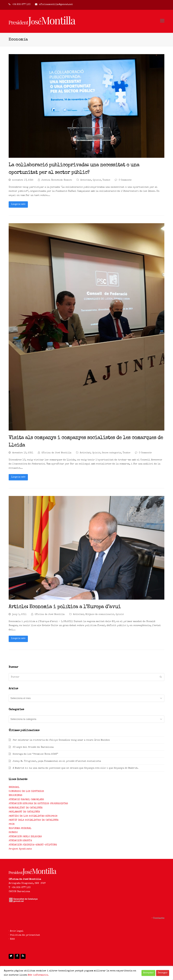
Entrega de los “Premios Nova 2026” (35, 754)
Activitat (86, 180)
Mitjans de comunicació (100, 615)
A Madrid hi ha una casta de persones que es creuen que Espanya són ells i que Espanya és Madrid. (76, 768)
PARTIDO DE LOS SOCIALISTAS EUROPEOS (33, 816)
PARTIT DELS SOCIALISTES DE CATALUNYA (34, 820)
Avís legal (17, 931)
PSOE (12, 824)
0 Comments (125, 180)
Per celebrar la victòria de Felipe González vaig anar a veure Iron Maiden (61, 740)
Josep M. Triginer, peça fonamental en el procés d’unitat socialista (57, 761)
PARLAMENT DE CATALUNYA (24, 812)
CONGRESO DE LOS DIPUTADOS (26, 791)
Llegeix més (18, 204)
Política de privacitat (25, 935)
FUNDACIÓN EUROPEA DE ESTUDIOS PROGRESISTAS (38, 804)
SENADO (13, 833)
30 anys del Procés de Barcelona (33, 747)
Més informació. (38, 975)
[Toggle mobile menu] (162, 21)
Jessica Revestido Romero (57, 180)
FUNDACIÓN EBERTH (20, 841)
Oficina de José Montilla (56, 453)
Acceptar (148, 973)
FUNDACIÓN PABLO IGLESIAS (25, 837)
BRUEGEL (14, 787)
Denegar (163, 973)
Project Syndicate (20, 849)
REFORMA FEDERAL (20, 828)
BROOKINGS (15, 795)
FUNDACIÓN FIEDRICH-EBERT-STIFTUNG (33, 845)
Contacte (159, 918)
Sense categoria (111, 453)
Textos (106, 180)
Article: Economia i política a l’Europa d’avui (65, 607)
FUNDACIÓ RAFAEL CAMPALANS (26, 800)
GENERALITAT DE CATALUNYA (26, 808)
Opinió (97, 180)
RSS (12, 939)
